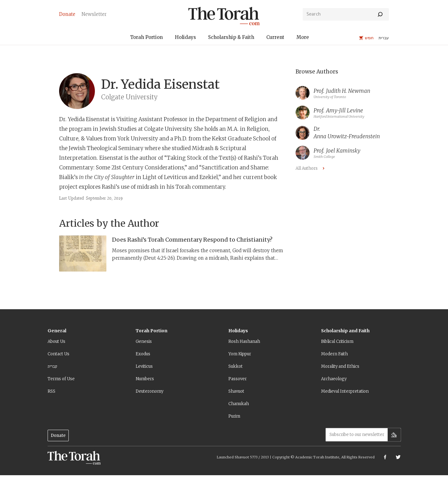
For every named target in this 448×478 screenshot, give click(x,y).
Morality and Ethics (340, 366)
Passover (238, 379)
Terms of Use (61, 379)
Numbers (145, 379)
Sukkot (236, 366)
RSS (51, 391)
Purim (234, 416)
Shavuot (236, 391)
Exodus (143, 354)
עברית (52, 366)
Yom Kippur (240, 354)
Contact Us (58, 354)
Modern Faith (334, 354)
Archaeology (334, 379)
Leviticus (144, 366)
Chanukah (239, 404)
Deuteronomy (149, 391)
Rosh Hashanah (244, 341)
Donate (58, 435)
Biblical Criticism (337, 341)
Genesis (144, 341)
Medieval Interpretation (345, 391)
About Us (56, 341)
